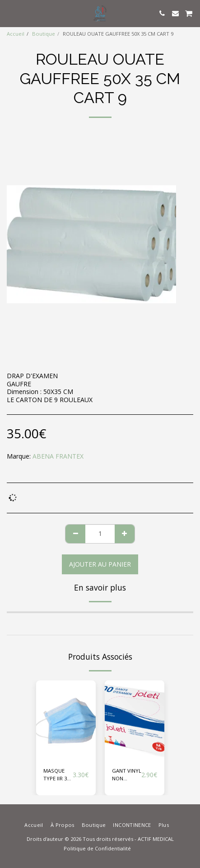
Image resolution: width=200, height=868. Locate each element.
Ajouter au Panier (100, 564)
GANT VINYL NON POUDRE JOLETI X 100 (127, 775)
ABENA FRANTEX (58, 456)
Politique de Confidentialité (97, 848)
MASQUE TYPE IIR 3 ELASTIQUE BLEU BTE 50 (57, 775)
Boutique (44, 34)
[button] (10, 13)
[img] (66, 720)
